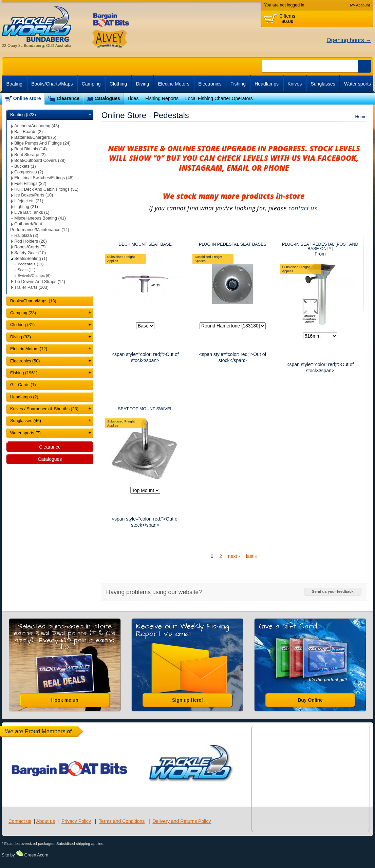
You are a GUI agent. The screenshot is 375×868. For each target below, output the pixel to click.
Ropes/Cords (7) (30, 247)
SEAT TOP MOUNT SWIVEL (145, 409)
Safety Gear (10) (30, 253)
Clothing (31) (22, 325)
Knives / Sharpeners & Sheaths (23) (44, 409)
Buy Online (310, 700)
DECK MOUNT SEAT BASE (145, 244)
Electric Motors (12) (29, 349)
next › (234, 556)
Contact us (20, 821)
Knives (295, 84)
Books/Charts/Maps (52, 84)
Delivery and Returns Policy (182, 821)
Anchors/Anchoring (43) (37, 126)
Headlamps (267, 84)
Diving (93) (21, 337)
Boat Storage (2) (30, 155)
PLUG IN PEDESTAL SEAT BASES (233, 244)
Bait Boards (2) (29, 132)
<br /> (334, 99)
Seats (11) (26, 270)
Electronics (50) (25, 361)
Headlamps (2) (24, 397)
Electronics (210, 84)
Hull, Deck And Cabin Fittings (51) (46, 189)
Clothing (118, 84)
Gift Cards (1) (23, 385)
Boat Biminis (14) (31, 149)
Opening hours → (349, 40)
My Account (360, 5)
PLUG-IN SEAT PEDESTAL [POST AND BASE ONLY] (320, 247)
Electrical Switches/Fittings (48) (44, 178)
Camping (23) (23, 313)
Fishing (238, 84)
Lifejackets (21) (29, 201)
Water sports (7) (25, 433)
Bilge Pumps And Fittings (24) (42, 143)
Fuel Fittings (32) (30, 184)
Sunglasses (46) (26, 421)
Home (361, 117)
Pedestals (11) (31, 264)
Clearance (68, 98)
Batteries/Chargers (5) (35, 137)
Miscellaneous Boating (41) (40, 218)
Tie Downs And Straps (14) (40, 282)
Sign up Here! (187, 700)
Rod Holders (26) (31, 241)
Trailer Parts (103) (31, 287)
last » (252, 556)
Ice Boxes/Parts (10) (34, 195)
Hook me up (65, 700)
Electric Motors (174, 84)
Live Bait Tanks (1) (32, 212)
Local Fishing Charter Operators (219, 98)
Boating (14, 84)
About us (45, 821)
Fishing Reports (162, 98)
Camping (91, 84)
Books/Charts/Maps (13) (33, 301)
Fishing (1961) (24, 373)
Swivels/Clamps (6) (34, 276)
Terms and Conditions (122, 821)
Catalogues (107, 98)
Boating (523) (23, 115)
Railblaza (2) (26, 235)
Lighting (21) (26, 207)
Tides (133, 98)
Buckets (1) (25, 166)
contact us (303, 208)
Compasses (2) (29, 172)
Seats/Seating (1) (31, 259)
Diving (142, 84)
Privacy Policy (76, 821)
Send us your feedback (333, 591)
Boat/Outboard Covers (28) (40, 161)
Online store (27, 98)
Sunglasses (323, 84)
